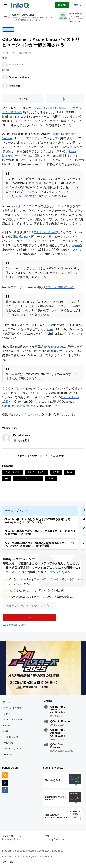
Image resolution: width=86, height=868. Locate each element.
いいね (25, 99)
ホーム (7, 702)
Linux (56, 472)
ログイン (8, 714)
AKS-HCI (54, 147)
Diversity (8, 754)
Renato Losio (16, 65)
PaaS (69, 472)
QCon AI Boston (60, 721)
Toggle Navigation (5, 5)
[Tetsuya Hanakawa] (5, 77)
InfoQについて (11, 743)
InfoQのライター (12, 737)
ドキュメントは (32, 415)
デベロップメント (12, 472)
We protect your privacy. (14, 625)
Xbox (50, 329)
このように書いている (59, 287)
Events (7, 725)
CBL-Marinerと (22, 237)
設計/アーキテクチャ (36, 472)
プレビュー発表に (46, 232)
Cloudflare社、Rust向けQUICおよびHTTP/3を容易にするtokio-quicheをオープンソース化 (37, 521)
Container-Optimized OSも (19, 406)
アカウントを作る (12, 708)
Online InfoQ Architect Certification (58, 710)
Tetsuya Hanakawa (19, 77)
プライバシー (9, 862)
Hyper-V (77, 245)
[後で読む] (65, 99)
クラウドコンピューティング (28, 478)
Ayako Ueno (15, 86)
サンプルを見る (60, 572)
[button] (30, 618)
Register (62, 5)
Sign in (78, 5)
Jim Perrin (24, 196)
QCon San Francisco (57, 746)
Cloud (8, 29)
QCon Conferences (13, 720)
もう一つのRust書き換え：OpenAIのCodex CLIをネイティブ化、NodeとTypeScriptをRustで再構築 (39, 544)
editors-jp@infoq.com (55, 839)
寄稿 (5, 731)
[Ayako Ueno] (5, 86)
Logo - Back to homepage (20, 5)
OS (6, 478)
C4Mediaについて (12, 749)
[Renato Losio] (5, 65)
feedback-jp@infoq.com (14, 839)
